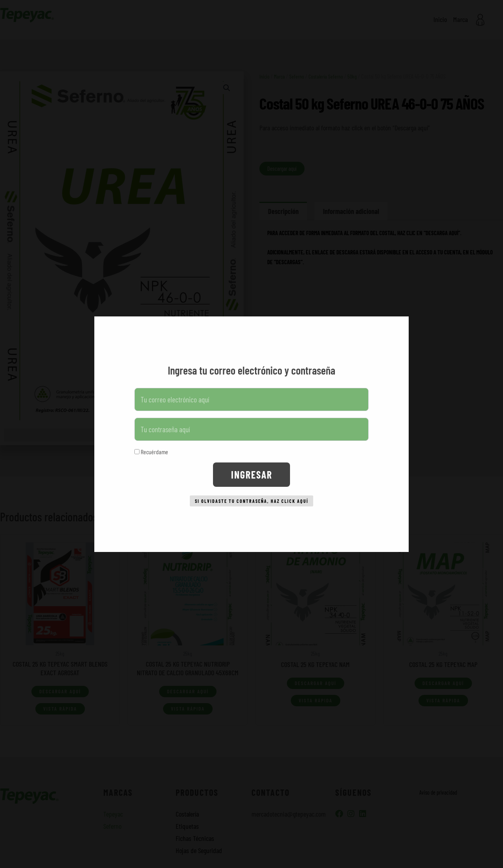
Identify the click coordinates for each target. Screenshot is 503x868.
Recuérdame (151, 449)
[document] (251, 434)
